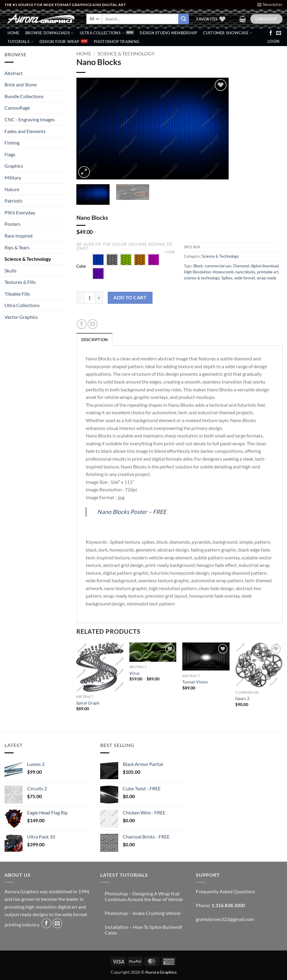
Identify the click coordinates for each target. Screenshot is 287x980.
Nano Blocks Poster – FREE (132, 512)
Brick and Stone (21, 84)
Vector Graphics (21, 317)
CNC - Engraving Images (30, 119)
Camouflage (17, 108)
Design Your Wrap (59, 42)
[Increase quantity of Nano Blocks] (99, 298)
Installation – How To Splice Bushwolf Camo (143, 930)
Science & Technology (28, 259)
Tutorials (21, 42)
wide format (245, 278)
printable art (268, 272)
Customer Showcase (228, 33)
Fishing (12, 143)
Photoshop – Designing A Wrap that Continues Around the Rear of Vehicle (144, 896)
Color (81, 266)
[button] (270, 5)
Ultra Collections (102, 33)
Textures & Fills (20, 282)
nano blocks (245, 272)
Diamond (241, 266)
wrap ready (267, 278)
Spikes (227, 278)
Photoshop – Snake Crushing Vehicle (143, 913)
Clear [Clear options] (170, 252)
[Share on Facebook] (82, 324)
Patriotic (14, 201)
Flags (10, 154)
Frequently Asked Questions (225, 891)
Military (13, 177)
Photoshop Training (117, 42)
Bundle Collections (24, 96)
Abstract (14, 73)
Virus (134, 673)
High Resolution (197, 272)
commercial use (218, 266)
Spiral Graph (88, 703)
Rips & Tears (17, 247)
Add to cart (130, 297)
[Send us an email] (279, 33)
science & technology (202, 278)
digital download (265, 266)
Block (198, 266)
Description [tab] (95, 340)
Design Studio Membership (168, 33)
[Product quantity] (90, 298)
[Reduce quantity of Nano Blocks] (80, 298)
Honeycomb (223, 272)
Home (14, 33)
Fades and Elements (25, 131)
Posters (12, 224)
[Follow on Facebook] (271, 33)
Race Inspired (19, 236)
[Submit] (184, 19)
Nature (12, 189)
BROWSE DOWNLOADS (50, 33)
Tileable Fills (17, 294)
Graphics (14, 166)
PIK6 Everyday (20, 212)
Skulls (11, 271)
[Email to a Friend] (93, 324)
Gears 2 (242, 698)
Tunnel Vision (195, 682)
